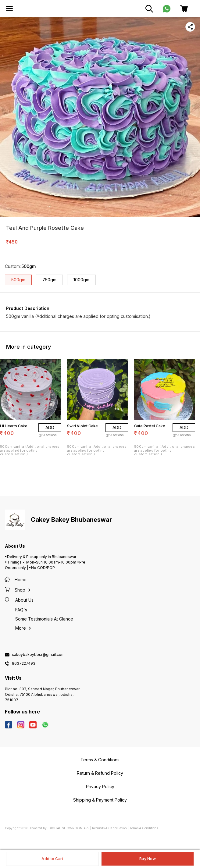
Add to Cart (52, 859)
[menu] (9, 9)
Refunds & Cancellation (109, 828)
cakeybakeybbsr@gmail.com (38, 655)
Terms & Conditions (144, 828)
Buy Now (148, 859)
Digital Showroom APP (69, 828)
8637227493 (24, 663)
